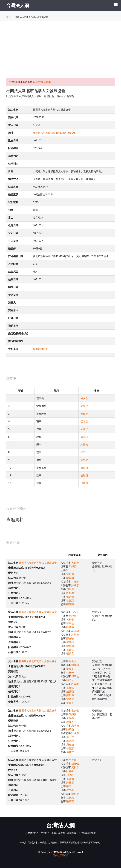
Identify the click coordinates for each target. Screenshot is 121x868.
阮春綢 (84, 421)
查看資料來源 (40, 349)
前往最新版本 (43, 82)
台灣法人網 (18, 5)
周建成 (70, 745)
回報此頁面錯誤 (60, 855)
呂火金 (37, 125)
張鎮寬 (84, 483)
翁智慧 (84, 475)
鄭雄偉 (70, 597)
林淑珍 (75, 582)
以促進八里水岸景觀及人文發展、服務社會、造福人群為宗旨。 (41, 96)
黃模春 (84, 414)
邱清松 (84, 429)
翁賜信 (84, 437)
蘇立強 (70, 638)
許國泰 (84, 445)
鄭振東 (84, 468)
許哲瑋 (70, 593)
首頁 (8, 17)
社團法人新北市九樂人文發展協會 (38, 563)
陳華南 (70, 578)
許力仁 (70, 570)
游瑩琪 (70, 589)
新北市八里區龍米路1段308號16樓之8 (54, 133)
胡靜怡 (84, 406)
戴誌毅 (70, 642)
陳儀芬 (70, 604)
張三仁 (84, 452)
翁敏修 (70, 688)
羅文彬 (84, 460)
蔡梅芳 (70, 673)
